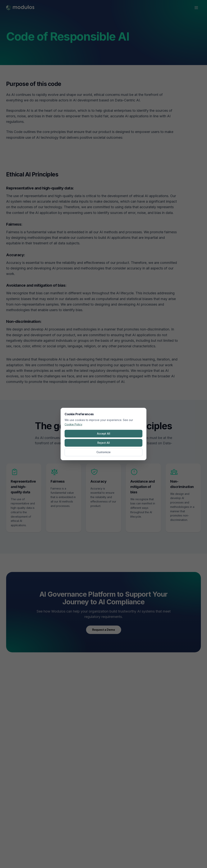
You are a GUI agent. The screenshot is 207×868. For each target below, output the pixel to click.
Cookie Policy (73, 424)
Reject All (104, 443)
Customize (103, 452)
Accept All (104, 434)
